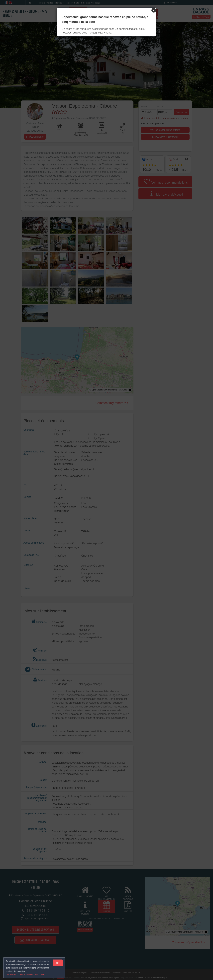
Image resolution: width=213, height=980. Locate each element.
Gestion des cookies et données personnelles (25, 974)
